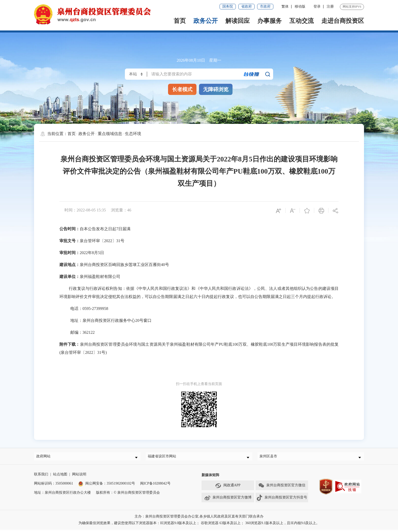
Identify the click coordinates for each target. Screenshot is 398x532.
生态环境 (133, 134)
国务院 (228, 6)
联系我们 (41, 477)
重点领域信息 (110, 134)
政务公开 (206, 21)
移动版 (300, 6)
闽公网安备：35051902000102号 (107, 486)
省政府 (246, 6)
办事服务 (270, 21)
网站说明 (79, 477)
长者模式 (182, 89)
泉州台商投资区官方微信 (282, 488)
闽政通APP (228, 488)
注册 (330, 6)
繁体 (285, 6)
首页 (180, 21)
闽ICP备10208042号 (155, 486)
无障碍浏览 (216, 89)
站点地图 (60, 477)
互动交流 (302, 21)
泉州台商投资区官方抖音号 (282, 500)
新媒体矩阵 (210, 478)
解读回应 (238, 21)
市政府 (265, 6)
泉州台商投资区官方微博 (228, 500)
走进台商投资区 (343, 21)
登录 (317, 6)
